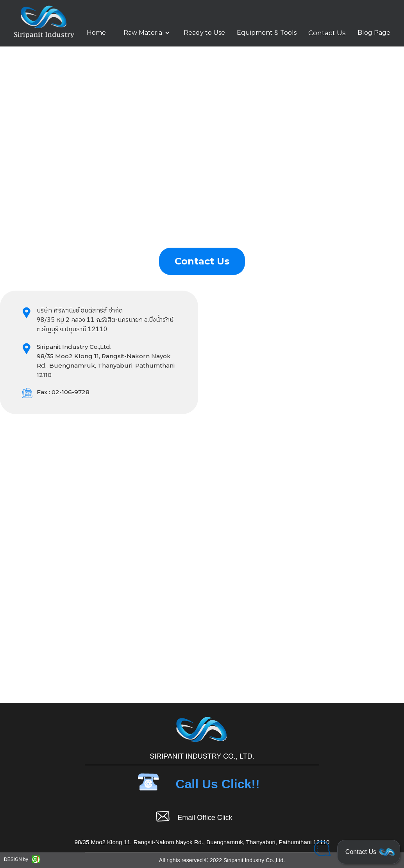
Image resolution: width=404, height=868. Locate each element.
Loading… (305, 476)
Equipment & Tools (267, 33)
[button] (145, 33)
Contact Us (327, 33)
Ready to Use (204, 33)
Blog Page (374, 33)
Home (96, 33)
